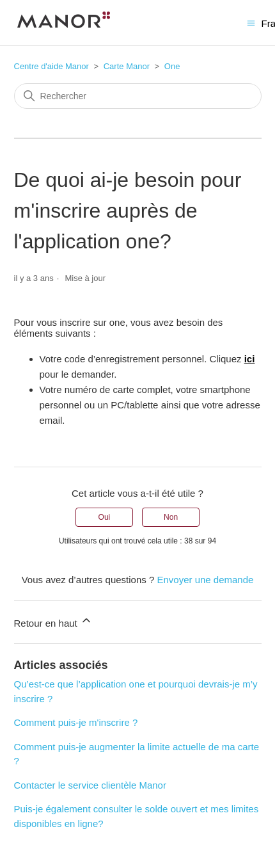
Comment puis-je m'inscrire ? (76, 722)
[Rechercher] (138, 96)
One (172, 66)
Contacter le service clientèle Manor (90, 785)
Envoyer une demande (205, 580)
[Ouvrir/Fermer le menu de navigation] (251, 22)
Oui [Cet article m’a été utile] (105, 517)
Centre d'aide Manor (51, 66)
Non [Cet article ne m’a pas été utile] (171, 517)
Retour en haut (53, 621)
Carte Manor (127, 66)
